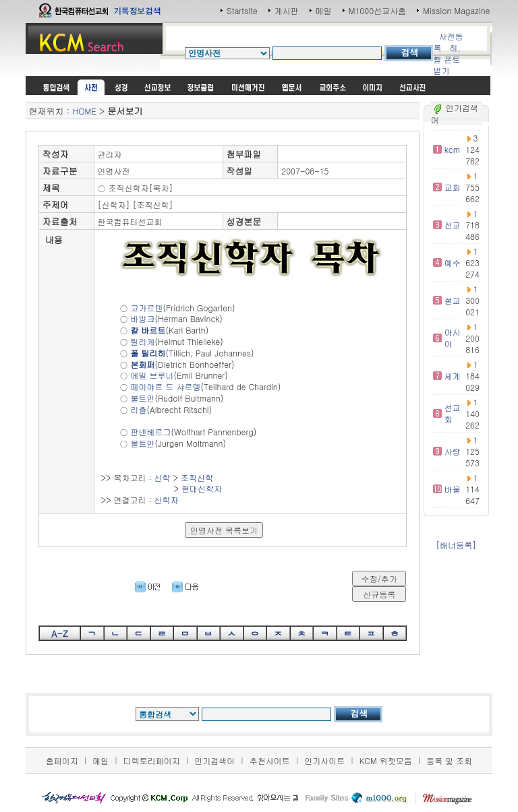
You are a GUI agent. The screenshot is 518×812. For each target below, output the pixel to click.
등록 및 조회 (449, 760)
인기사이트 (324, 760)
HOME (84, 111)
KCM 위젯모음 (386, 760)
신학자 (167, 500)
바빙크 (143, 318)
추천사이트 (270, 760)
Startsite (242, 10)
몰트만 (143, 443)
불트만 (143, 398)
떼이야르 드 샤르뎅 (166, 386)
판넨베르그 (151, 432)
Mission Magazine (457, 10)
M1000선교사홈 (377, 10)
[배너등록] (456, 545)
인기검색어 (214, 760)
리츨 (139, 409)
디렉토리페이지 (152, 760)
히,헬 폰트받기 (447, 59)
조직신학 (197, 477)
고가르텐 (147, 308)
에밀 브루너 (152, 375)
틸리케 (143, 341)
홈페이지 (62, 760)
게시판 (287, 10)
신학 (163, 477)
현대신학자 (202, 488)
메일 (324, 10)
